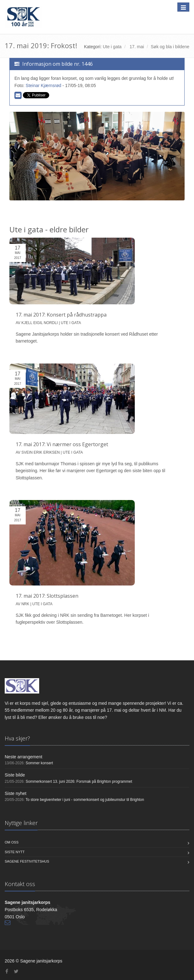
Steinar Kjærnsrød (44, 85)
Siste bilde (15, 775)
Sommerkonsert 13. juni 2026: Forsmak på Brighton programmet (79, 781)
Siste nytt (15, 852)
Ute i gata (112, 47)
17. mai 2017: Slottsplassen (47, 596)
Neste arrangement (24, 757)
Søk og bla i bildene (170, 47)
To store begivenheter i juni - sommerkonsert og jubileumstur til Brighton (85, 800)
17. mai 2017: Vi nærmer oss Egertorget (62, 444)
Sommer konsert (39, 763)
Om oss (12, 842)
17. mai (137, 47)
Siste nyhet (16, 793)
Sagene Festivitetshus (27, 861)
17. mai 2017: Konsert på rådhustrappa (61, 315)
